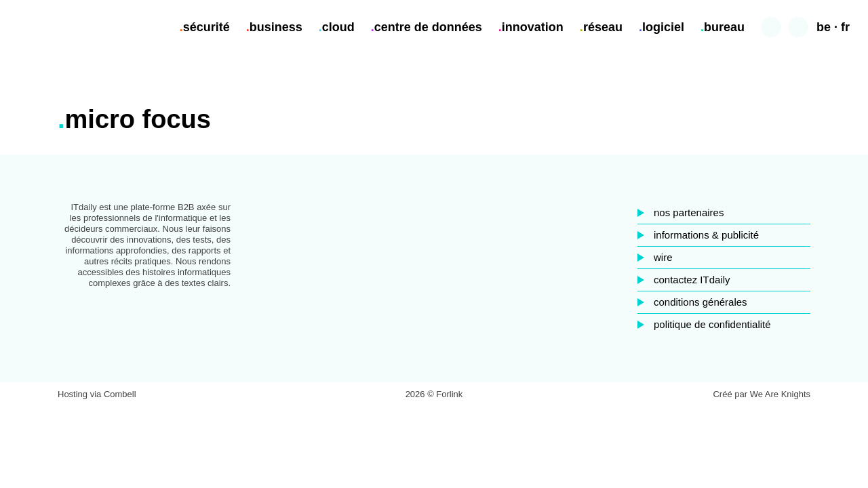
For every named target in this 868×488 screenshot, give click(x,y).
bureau (724, 27)
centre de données (428, 27)
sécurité (206, 27)
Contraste (798, 27)
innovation (533, 27)
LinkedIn (434, 284)
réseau (603, 27)
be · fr (833, 27)
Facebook (403, 284)
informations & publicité (706, 235)
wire (663, 257)
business (276, 27)
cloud (338, 27)
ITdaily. (56, 27)
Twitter (465, 284)
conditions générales (701, 302)
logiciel (663, 27)
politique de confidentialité (712, 324)
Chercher (771, 27)
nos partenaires (689, 212)
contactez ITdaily (692, 280)
